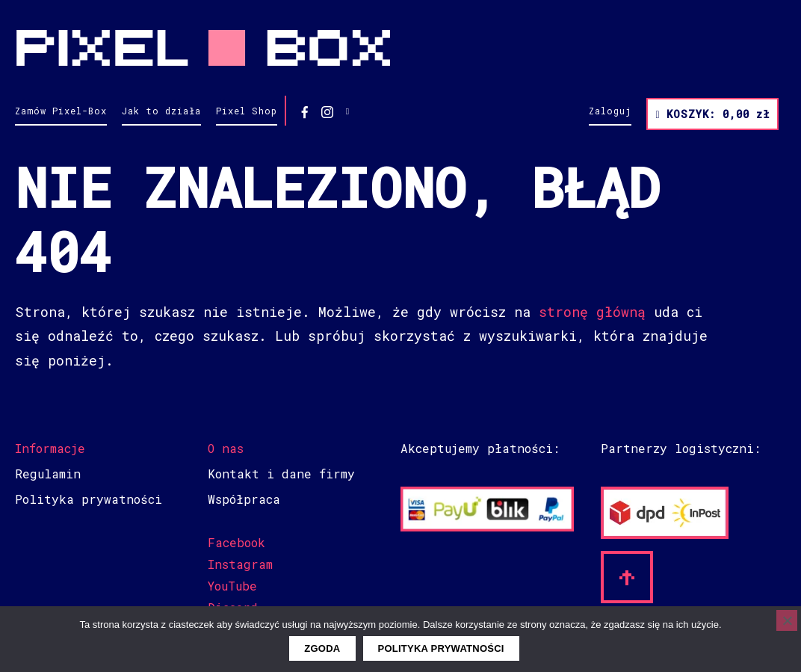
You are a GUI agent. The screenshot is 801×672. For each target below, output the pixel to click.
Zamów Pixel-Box (61, 111)
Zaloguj (610, 111)
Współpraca (244, 499)
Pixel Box (400, 48)
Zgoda (322, 648)
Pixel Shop (247, 111)
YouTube (232, 586)
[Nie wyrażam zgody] (787, 620)
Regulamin (48, 474)
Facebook (236, 542)
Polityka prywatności (89, 499)
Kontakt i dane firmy (281, 474)
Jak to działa (161, 111)
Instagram (240, 564)
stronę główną (592, 312)
